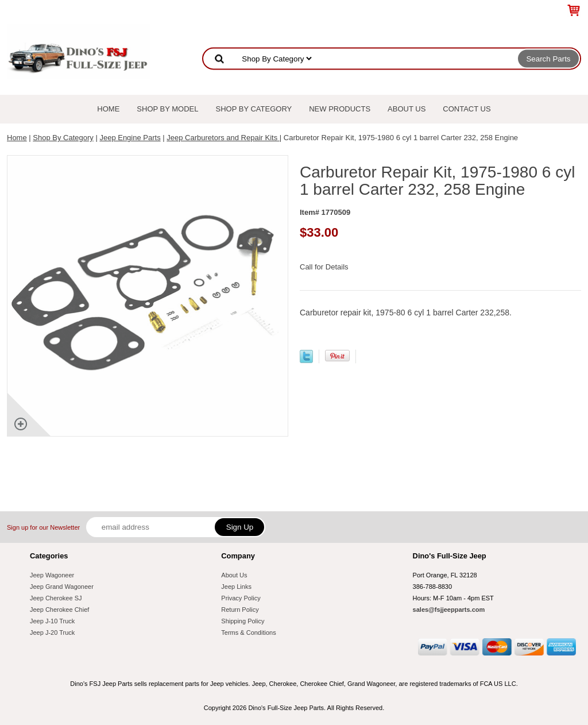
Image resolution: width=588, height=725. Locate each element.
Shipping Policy (243, 621)
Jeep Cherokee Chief (59, 610)
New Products (340, 109)
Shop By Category (254, 109)
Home (108, 109)
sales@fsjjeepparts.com (449, 610)
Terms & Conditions (248, 633)
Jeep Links (236, 587)
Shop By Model (167, 109)
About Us (407, 109)
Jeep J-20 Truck (52, 633)
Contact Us (467, 109)
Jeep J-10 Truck (52, 621)
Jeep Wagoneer (52, 575)
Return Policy (240, 610)
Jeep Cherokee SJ (56, 598)
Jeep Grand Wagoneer (62, 587)
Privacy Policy (241, 598)
